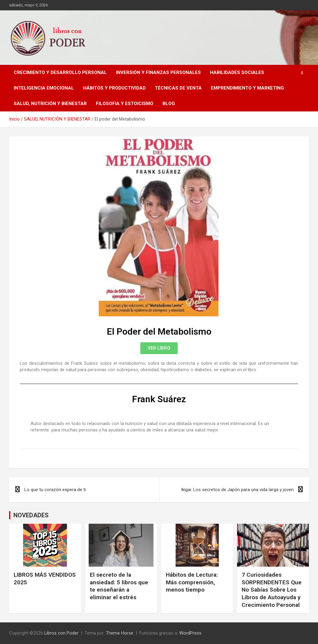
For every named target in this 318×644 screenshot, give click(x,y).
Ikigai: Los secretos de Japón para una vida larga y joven (237, 490)
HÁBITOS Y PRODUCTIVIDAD (114, 88)
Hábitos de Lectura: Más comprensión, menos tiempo (192, 582)
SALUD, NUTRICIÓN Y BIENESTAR (50, 104)
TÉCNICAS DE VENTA (178, 88)
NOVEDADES (31, 515)
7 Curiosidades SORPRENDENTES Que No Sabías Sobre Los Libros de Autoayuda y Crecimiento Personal (272, 590)
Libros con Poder (61, 633)
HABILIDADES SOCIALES (237, 72)
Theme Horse (120, 633)
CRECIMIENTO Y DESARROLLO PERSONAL (60, 72)
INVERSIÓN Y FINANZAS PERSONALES (158, 72)
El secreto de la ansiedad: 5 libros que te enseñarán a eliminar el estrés (119, 586)
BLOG (169, 104)
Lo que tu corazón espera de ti (55, 490)
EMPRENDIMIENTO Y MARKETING (247, 88)
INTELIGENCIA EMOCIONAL (44, 88)
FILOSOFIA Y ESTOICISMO (125, 104)
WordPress (190, 633)
